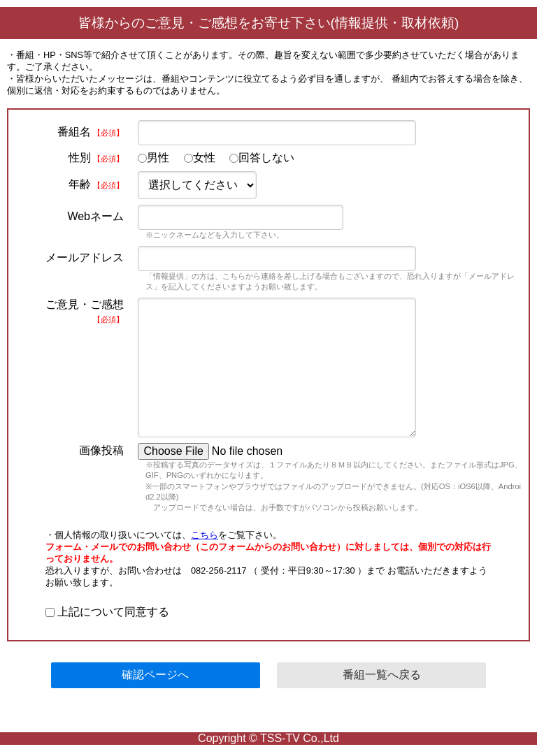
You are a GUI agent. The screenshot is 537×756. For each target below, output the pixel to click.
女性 (200, 158)
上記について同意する (107, 612)
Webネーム (95, 216)
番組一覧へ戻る (382, 675)
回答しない (262, 158)
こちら (205, 535)
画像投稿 (101, 450)
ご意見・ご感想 (85, 311)
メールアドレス (85, 257)
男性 (153, 158)
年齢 (96, 184)
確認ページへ (155, 675)
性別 (96, 158)
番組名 (91, 132)
